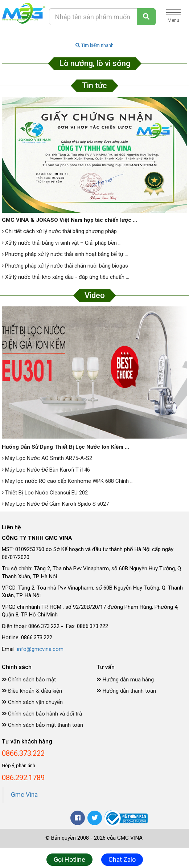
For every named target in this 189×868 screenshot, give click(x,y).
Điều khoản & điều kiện (32, 691)
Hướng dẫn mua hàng (125, 680)
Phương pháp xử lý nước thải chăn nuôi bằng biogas (65, 266)
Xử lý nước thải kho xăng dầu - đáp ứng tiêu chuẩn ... (65, 277)
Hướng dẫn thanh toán (126, 691)
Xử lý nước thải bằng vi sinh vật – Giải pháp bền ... (62, 243)
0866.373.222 (23, 753)
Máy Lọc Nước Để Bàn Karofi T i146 (46, 470)
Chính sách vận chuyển (32, 702)
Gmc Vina (24, 795)
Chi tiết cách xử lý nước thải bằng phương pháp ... (62, 231)
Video (95, 295)
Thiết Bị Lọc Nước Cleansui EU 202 (45, 493)
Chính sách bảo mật (29, 680)
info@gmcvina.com (40, 649)
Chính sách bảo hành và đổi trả (42, 714)
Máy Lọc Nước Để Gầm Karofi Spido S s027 (55, 504)
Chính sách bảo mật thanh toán (42, 725)
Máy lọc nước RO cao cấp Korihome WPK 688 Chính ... (68, 481)
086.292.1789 (23, 778)
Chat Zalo (122, 859)
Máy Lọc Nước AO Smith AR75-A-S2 (47, 458)
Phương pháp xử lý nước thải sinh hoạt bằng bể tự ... (65, 254)
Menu (173, 16)
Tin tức (94, 85)
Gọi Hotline (69, 859)
